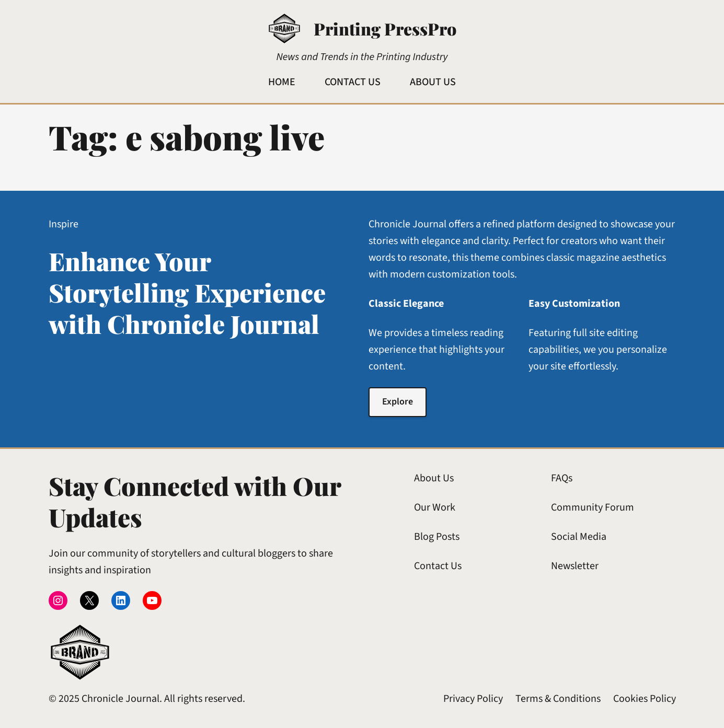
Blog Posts (437, 537)
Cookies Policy (645, 699)
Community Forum (593, 507)
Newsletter (575, 566)
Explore (398, 402)
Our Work (435, 507)
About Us (434, 478)
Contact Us (438, 566)
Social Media (579, 537)
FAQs (562, 478)
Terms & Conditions (558, 699)
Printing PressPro (385, 28)
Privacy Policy (473, 699)
